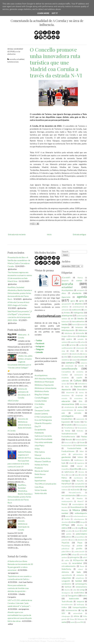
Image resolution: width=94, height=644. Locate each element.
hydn (63, 463)
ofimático (80, 525)
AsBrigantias (78, 313)
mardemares (78, 478)
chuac (72, 351)
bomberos (74, 336)
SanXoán (68, 587)
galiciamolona (78, 454)
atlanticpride (67, 315)
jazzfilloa (75, 469)
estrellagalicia (67, 416)
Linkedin (39, 352)
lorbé (83, 475)
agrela (81, 301)
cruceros (65, 378)
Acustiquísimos (41, 375)
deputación (66, 389)
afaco (64, 293)
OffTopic (65, 525)
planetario (81, 540)
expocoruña (80, 419)
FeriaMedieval (69, 428)
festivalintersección (69, 434)
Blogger (63, 638)
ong (79, 528)
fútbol (82, 451)
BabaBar (81, 319)
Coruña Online (41, 401)
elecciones (83, 404)
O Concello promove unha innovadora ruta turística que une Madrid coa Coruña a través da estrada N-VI (56, 62)
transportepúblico (80, 607)
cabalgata (83, 336)
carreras (72, 345)
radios (67, 560)
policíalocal (65, 549)
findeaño (78, 440)
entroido (78, 413)
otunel (77, 531)
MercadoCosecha (75, 493)
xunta (64, 622)
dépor (67, 387)
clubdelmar (65, 360)
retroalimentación (69, 566)
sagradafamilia (67, 575)
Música (76, 510)
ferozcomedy (82, 428)
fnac (75, 443)
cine (65, 357)
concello (81, 366)
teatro (84, 596)
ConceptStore (66, 372)
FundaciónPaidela (74, 448)
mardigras (66, 481)
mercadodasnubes (69, 495)
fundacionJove (81, 445)
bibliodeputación (68, 330)
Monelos (80, 498)
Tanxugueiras (73, 596)
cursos (64, 384)
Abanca (80, 278)
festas (68, 431)
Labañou (84, 469)
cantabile (80, 339)
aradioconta (76, 310)
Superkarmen (40, 480)
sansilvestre (66, 584)
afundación (77, 293)
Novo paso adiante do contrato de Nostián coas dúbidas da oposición (18, 588)
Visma (72, 619)
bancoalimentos (78, 321)
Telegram (40, 349)
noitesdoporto (81, 513)
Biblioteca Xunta (42, 391)
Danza (72, 384)
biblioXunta (68, 333)
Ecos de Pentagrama (43, 420)
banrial (74, 324)
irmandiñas (65, 469)
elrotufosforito (69, 407)
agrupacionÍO (66, 304)
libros (63, 475)
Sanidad (79, 581)
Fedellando (39, 433)
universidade (78, 613)
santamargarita (81, 584)
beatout (82, 324)
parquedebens (80, 537)
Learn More (43, 13)
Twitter (39, 340)
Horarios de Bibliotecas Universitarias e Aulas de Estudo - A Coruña (20, 425)
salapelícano (80, 578)
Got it (55, 13)
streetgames (66, 593)
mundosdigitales (78, 504)
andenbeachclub (78, 307)
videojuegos (66, 616)
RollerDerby (66, 569)
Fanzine (77, 422)
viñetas (76, 616)
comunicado (69, 366)
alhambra (79, 304)
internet (80, 466)
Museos (65, 510)
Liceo (70, 475)
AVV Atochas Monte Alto (45, 378)
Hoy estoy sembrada (43, 442)
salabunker (80, 575)
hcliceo (80, 457)
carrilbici (82, 345)
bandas (65, 324)
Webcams (81, 619)
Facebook (40, 343)
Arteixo (67, 313)
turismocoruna (13, 62)
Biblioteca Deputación (44, 385)
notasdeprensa (79, 519)
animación (65, 310)
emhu (80, 407)
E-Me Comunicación (43, 417)
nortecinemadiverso (80, 516)
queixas (64, 557)
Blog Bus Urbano (42, 394)
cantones (65, 342)
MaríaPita (80, 481)
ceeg (63, 351)
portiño (79, 549)
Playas (80, 543)
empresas (81, 410)
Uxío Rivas (39, 487)
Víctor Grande (41, 490)
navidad (65, 513)
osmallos (69, 531)
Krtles (37, 449)
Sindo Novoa (40, 474)
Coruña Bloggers (42, 398)
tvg (83, 610)
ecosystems (78, 398)
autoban (64, 319)
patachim (65, 540)
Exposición (66, 422)
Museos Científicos (43, 461)
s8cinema (65, 572)
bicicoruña (80, 333)
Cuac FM (38, 407)
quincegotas (74, 557)
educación (66, 401)
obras (73, 522)
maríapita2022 (79, 484)
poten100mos (66, 552)
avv (72, 319)
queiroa (82, 554)
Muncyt (38, 455)
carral (64, 345)
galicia (64, 454)
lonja (76, 475)
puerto (64, 554)
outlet (84, 531)
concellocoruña (69, 369)
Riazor (82, 566)
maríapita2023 (67, 487)
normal (68, 516)
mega (85, 490)
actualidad (20, 59)
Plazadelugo (66, 546)
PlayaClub (65, 543)
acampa (79, 280)
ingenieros (81, 463)
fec (86, 422)
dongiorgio (79, 395)
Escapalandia (40, 429)
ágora (73, 301)
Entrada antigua (79, 234)
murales (64, 507)
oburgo (82, 522)
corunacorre (79, 375)
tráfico (64, 607)
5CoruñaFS (66, 278)
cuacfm (79, 378)
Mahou (64, 478)
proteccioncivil (79, 552)
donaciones (66, 395)
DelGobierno (82, 384)
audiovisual (81, 316)
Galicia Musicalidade (43, 439)
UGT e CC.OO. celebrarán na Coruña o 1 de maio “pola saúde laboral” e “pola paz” (20, 603)
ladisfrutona (69, 472)
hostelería (66, 460)
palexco (68, 537)
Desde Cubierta (41, 414)
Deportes (78, 386)
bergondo (65, 327)
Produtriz (39, 468)
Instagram (40, 346)
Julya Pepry (39, 445)
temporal (80, 602)
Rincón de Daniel (42, 471)
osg (85, 528)
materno (65, 490)
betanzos (79, 327)
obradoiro (65, 522)
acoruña (13, 59)
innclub (65, 466)
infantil (71, 463)
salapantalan (66, 578)
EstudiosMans (67, 419)
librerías (81, 472)
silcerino (67, 590)
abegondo (65, 281)
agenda (82, 296)
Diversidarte (82, 390)
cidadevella (76, 354)
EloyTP (38, 426)
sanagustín (66, 581)
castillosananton (67, 348)
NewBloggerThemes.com (65, 641)
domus (81, 393)
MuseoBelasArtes (77, 507)
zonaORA (80, 622)
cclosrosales (80, 348)
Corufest (65, 375)
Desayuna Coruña (42, 410)
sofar (75, 590)
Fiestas (84, 436)
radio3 (85, 557)
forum (82, 442)
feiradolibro (69, 425)
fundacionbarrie (67, 445)
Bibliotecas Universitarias (46, 388)
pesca (73, 540)
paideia (69, 534)
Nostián (67, 519)
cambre (69, 339)
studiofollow (79, 593)
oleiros (64, 528)
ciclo (82, 351)
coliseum (83, 360)
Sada (79, 572)
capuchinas (74, 342)
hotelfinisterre (79, 460)
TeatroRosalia (67, 602)
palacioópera (81, 534)
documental (70, 393)
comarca (70, 363)
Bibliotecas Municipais (44, 382)
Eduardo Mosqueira (43, 423)
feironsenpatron (81, 425)
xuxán (72, 622)
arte (85, 310)
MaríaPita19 (66, 484)
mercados (83, 496)
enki (63, 413)
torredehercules (67, 605)
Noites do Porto (41, 465)
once (73, 528)
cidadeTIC (65, 354)
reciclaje (64, 563)
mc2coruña (75, 490)
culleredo (65, 381)
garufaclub (66, 457)
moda (68, 498)
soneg (82, 590)
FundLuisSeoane (68, 451)
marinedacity (79, 487)
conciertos (80, 372)
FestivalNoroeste (68, 437)
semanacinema (81, 587)
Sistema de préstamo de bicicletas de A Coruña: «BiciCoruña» (19, 395)
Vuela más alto (41, 493)
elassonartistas (68, 404)
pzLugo (74, 554)
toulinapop (80, 605)
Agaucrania (66, 297)
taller (63, 596)
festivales (80, 431)
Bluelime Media (33, 641)
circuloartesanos (78, 357)
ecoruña (64, 398)
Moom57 (81, 501)
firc (86, 440)
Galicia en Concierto (43, 436)
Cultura (77, 380)
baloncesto (65, 322)
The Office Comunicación (45, 484)
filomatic (69, 440)
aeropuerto (81, 290)
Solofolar (38, 477)
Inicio (49, 234)
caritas (82, 342)
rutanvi (80, 569)
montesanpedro (67, 501)
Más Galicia (40, 452)
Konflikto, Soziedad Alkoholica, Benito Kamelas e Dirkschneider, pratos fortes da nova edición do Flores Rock (20, 293)
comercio (84, 363)
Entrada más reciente (17, 234)
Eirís (81, 401)
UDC (63, 613)
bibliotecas (83, 330)
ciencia (85, 354)
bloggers (65, 336)
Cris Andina (39, 404)
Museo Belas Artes (43, 458)
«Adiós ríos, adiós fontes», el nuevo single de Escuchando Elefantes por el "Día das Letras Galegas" (20, 362)
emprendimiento (67, 410)
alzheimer (65, 307)
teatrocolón (74, 598)
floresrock (68, 443)
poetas (80, 546)
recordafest (77, 563)
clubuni (74, 360)
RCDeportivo (78, 560)
